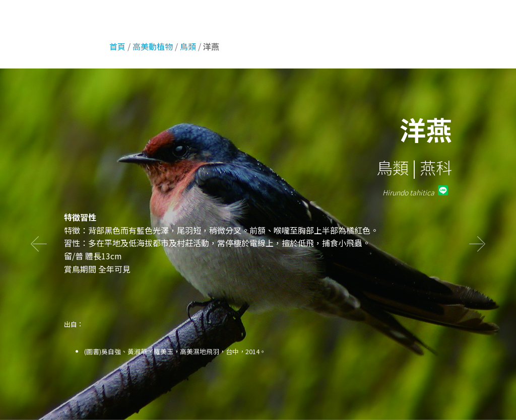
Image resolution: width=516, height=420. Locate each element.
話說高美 (56, 19)
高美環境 (361, 20)
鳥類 (188, 46)
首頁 (326, 20)
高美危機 (455, 20)
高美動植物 (408, 20)
